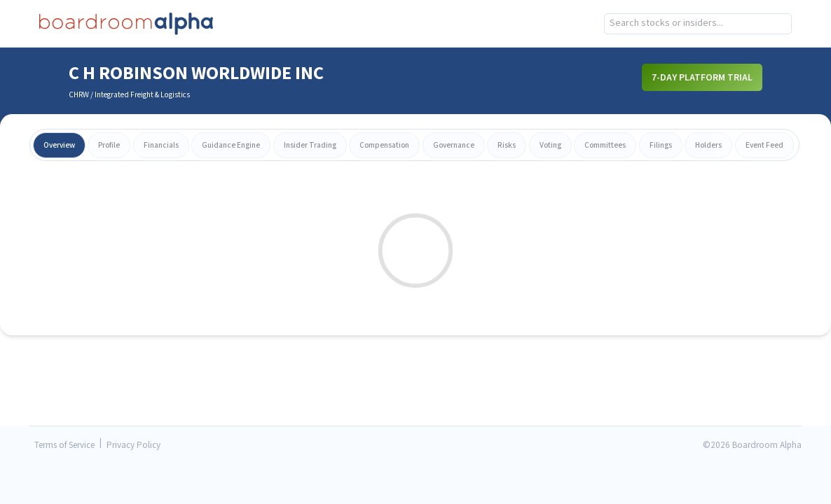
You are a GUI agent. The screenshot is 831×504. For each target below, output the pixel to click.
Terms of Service (64, 446)
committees (605, 145)
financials (161, 145)
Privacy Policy (133, 446)
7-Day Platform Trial (702, 77)
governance (454, 145)
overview (59, 145)
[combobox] (698, 24)
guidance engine (231, 145)
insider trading (310, 145)
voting (550, 145)
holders (708, 145)
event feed (764, 145)
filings (661, 145)
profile (109, 145)
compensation (384, 145)
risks (507, 145)
